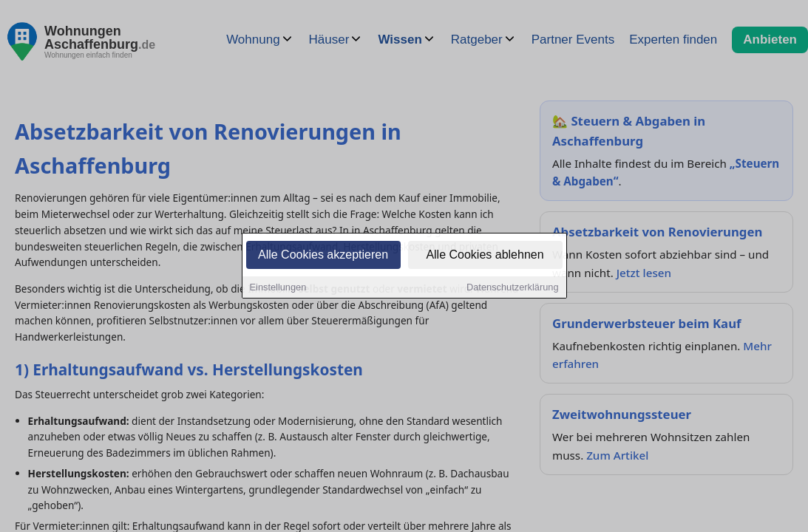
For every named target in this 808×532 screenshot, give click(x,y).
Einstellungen (278, 289)
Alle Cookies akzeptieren (323, 256)
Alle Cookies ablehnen (485, 256)
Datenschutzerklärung (512, 289)
